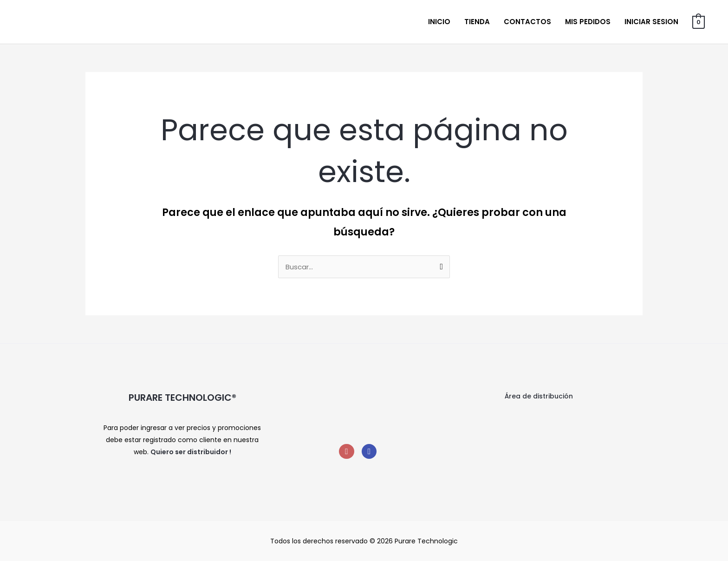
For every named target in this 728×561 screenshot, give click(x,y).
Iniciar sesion (651, 22)
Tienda (477, 22)
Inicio (439, 22)
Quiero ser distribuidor (189, 452)
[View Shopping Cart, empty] (699, 22)
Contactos (527, 22)
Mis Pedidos (588, 22)
